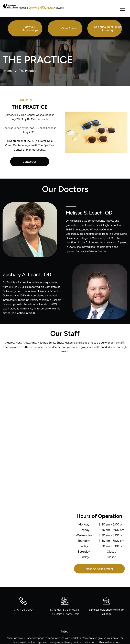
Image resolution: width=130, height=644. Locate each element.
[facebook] (65, 625)
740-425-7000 (23, 580)
